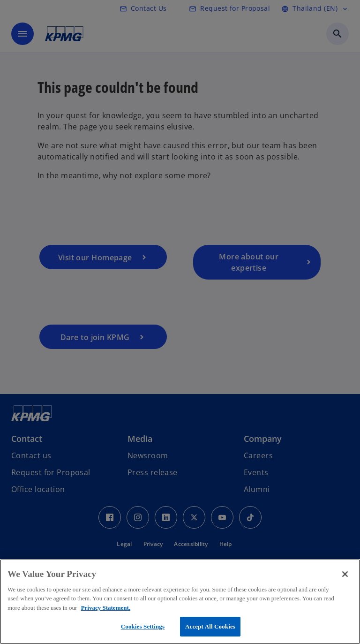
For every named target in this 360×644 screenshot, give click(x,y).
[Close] (345, 574)
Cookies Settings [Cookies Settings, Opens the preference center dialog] (143, 626)
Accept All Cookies (210, 626)
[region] (180, 602)
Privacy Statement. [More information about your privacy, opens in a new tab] (106, 608)
